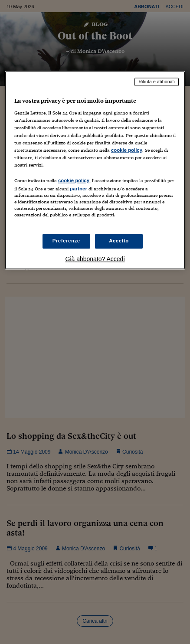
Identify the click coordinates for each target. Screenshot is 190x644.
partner (79, 189)
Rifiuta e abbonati (157, 82)
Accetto (119, 241)
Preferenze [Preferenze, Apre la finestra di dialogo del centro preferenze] (66, 241)
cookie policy (127, 150)
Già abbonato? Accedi (95, 259)
